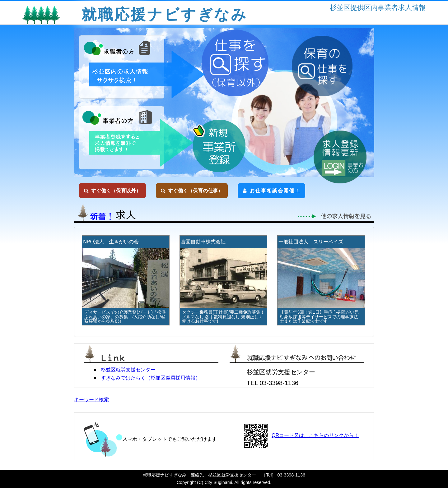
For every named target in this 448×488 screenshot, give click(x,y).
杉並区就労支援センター (128, 370)
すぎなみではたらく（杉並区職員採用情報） (151, 378)
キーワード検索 (91, 400)
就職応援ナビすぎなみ (165, 14)
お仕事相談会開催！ (271, 191)
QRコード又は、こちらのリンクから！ (315, 435)
